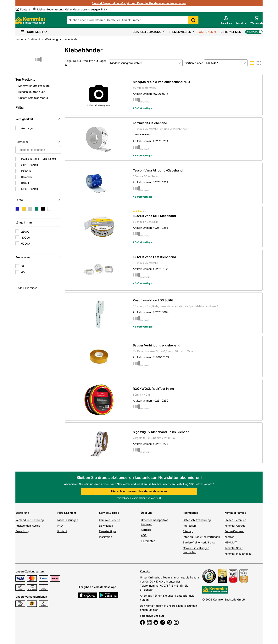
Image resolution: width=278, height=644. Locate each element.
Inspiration (106, 537)
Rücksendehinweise (28, 526)
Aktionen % (208, 32)
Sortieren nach (194, 63)
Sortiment (31, 32)
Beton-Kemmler (234, 531)
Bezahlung (22, 531)
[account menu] (226, 20)
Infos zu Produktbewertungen (201, 537)
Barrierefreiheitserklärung (199, 542)
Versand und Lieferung (30, 520)
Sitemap (188, 531)
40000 (26, 238)
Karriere (146, 530)
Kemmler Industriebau (238, 554)
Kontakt (62, 531)
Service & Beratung (147, 32)
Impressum (190, 526)
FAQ (60, 526)
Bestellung (22, 513)
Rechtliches (190, 513)
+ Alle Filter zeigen (26, 288)
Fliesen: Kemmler (235, 520)
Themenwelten (180, 32)
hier (155, 610)
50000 (25, 244)
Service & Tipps (109, 513)
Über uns (147, 513)
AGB (144, 535)
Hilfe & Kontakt (67, 513)
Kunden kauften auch (32, 92)
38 (23, 266)
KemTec (229, 537)
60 (23, 272)
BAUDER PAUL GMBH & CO (39, 159)
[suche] (133, 20)
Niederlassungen (68, 520)
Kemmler (27, 177)
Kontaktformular (185, 596)
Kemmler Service (110, 520)
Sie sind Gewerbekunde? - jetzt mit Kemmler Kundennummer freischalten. (139, 3)
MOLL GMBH (30, 189)
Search (193, 20)
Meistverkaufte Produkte (34, 86)
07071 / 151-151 (170, 586)
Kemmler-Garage (235, 526)
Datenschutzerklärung (197, 520)
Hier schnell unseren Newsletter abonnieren (139, 491)
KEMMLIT (231, 542)
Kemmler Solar (234, 548)
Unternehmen (231, 32)
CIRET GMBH (30, 165)
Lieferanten (148, 541)
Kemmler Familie (235, 513)
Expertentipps (108, 531)
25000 (25, 232)
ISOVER (26, 171)
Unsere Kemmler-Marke (33, 98)
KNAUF (26, 183)
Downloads (106, 526)
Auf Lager (27, 128)
